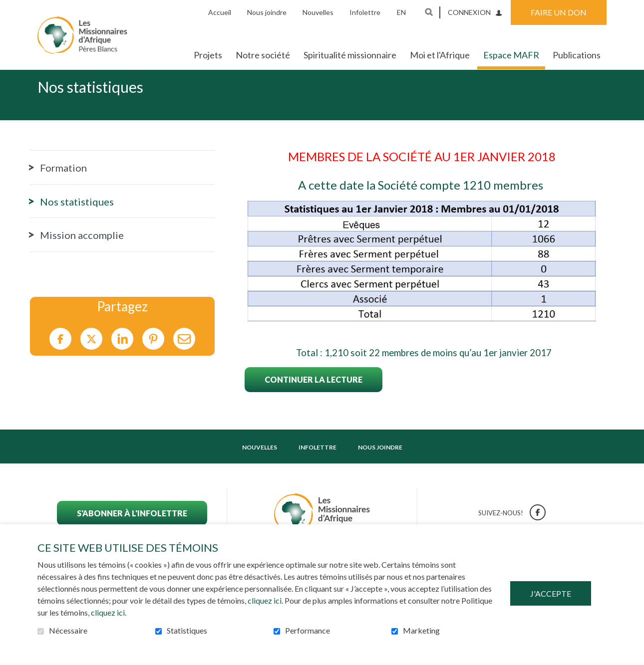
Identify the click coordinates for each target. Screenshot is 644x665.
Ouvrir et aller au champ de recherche (429, 12)
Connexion (469, 12)
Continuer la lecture (314, 395)
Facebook (60, 355)
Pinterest (153, 355)
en (401, 12)
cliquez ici (265, 600)
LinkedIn (122, 355)
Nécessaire (68, 631)
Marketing (421, 631)
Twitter (91, 355)
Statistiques (187, 631)
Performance (308, 631)
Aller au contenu (8, 8)
